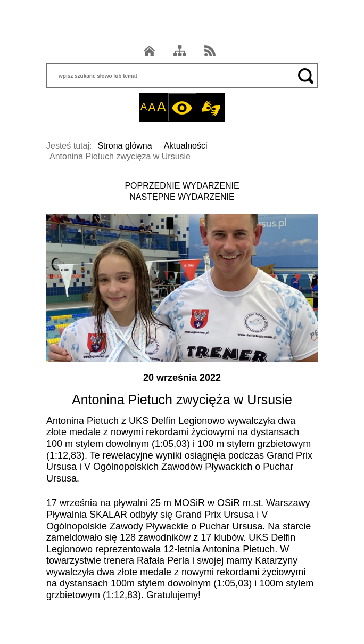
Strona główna (125, 146)
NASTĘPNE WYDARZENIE (182, 197)
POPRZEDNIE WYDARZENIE (182, 186)
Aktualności (186, 146)
